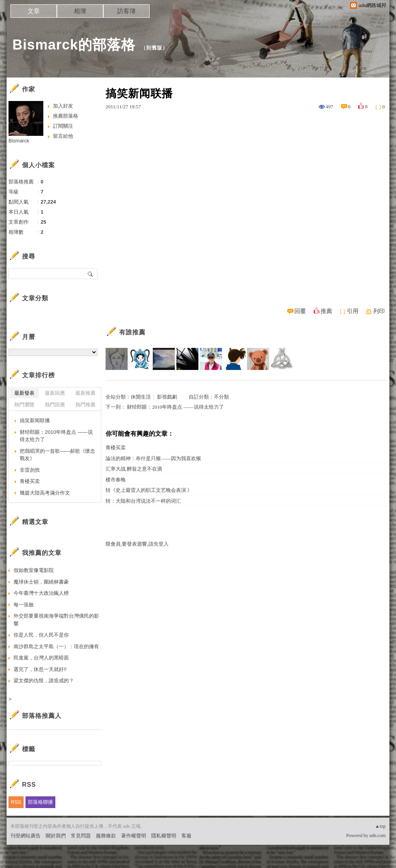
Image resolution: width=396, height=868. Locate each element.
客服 (186, 836)
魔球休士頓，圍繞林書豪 (41, 582)
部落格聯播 (40, 802)
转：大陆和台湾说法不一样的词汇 (143, 501)
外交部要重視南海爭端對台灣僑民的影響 (56, 620)
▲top (380, 826)
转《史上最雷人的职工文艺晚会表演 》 (149, 490)
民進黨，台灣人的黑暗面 (41, 658)
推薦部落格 (66, 116)
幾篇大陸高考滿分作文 (45, 493)
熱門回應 (55, 405)
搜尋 (91, 274)
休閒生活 (141, 397)
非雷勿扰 (30, 470)
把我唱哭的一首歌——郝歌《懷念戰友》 (57, 455)
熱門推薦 (85, 405)
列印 (379, 311)
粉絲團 (18, 862)
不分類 (221, 397)
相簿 (80, 11)
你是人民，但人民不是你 (41, 635)
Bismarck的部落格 (74, 45)
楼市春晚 (116, 480)
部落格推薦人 (42, 716)
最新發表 (24, 393)
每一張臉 (24, 605)
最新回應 (55, 393)
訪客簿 (126, 11)
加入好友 (63, 106)
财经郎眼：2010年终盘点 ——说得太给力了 (175, 407)
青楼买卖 (116, 448)
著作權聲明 (134, 836)
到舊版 (154, 48)
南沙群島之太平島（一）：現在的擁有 (56, 646)
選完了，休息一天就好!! (40, 669)
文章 (34, 11)
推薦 (326, 311)
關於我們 (56, 836)
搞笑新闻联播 (35, 420)
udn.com (377, 835)
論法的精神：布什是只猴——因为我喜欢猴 (153, 458)
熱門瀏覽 (24, 405)
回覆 (300, 311)
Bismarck (19, 141)
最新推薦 (85, 393)
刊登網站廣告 (26, 836)
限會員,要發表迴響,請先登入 (137, 544)
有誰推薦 (132, 332)
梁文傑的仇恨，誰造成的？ (44, 681)
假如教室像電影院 (34, 570)
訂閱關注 (63, 126)
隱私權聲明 (164, 836)
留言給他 (63, 136)
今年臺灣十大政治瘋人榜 (41, 593)
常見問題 (81, 836)
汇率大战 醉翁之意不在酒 (134, 469)
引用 (353, 311)
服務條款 (106, 836)
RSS (16, 802)
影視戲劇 (167, 397)
